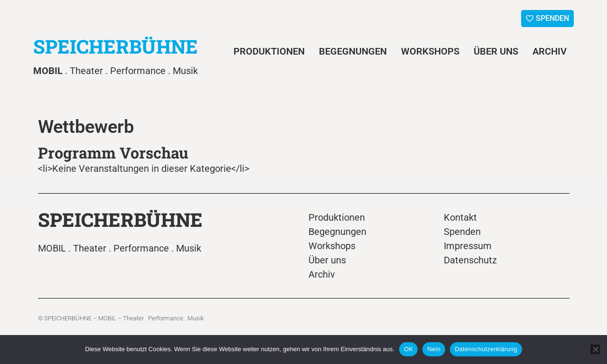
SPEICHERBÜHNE (116, 46)
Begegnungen (353, 51)
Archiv (550, 51)
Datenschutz (470, 260)
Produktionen (269, 51)
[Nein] (595, 349)
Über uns (496, 51)
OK (408, 349)
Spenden (462, 232)
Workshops (430, 51)
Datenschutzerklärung (486, 349)
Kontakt (460, 217)
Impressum (468, 246)
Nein (434, 349)
